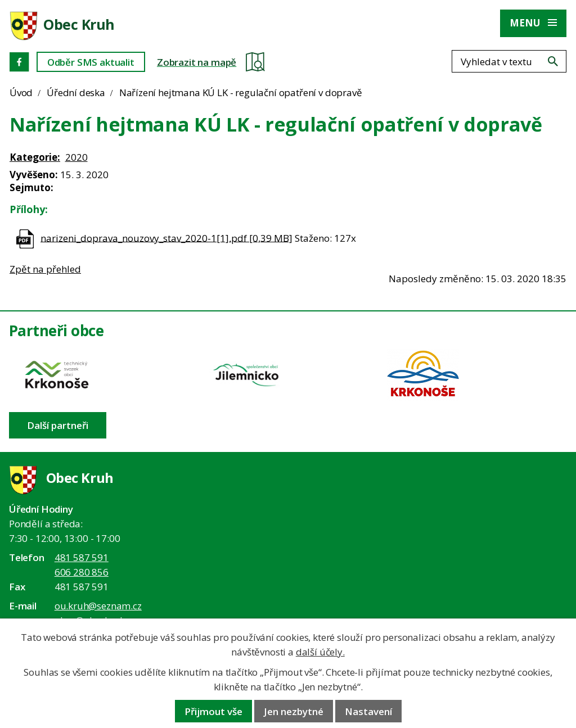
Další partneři (58, 425)
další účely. (320, 652)
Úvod (21, 92)
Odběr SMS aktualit (91, 62)
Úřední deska (76, 92)
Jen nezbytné (294, 711)
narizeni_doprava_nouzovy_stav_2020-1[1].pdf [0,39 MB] (166, 238)
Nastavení (368, 711)
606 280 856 (82, 572)
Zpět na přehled (45, 269)
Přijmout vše (213, 711)
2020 (76, 157)
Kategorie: (35, 157)
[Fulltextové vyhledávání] (509, 61)
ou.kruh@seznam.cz (98, 606)
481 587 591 (82, 557)
